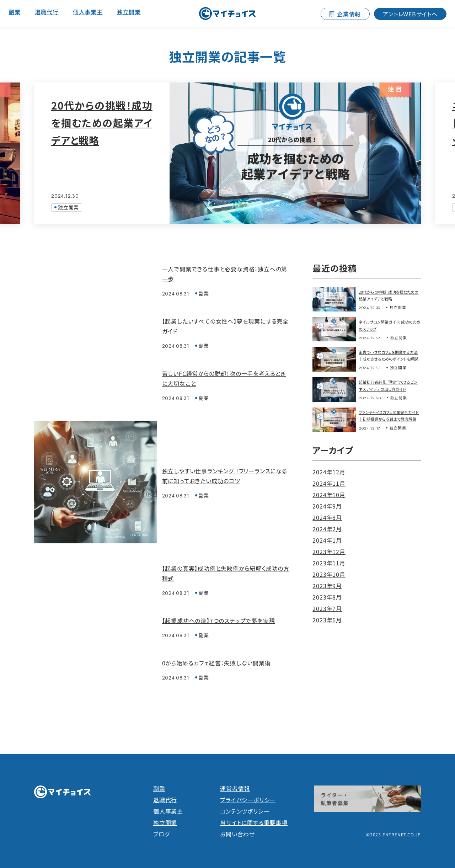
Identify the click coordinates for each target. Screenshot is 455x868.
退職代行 (47, 12)
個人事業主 (88, 12)
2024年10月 (329, 495)
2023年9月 (327, 586)
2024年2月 (327, 529)
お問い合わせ (237, 834)
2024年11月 (329, 483)
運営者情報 (235, 788)
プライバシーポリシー (248, 800)
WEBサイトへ (410, 14)
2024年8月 (327, 517)
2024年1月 (327, 540)
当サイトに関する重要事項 (254, 822)
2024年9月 (327, 506)
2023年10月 (329, 574)
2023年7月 (327, 608)
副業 (15, 12)
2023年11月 (329, 563)
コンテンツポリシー (245, 811)
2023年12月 (329, 552)
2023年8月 (327, 597)
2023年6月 (327, 620)
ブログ (161, 834)
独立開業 (129, 12)
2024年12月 (329, 472)
